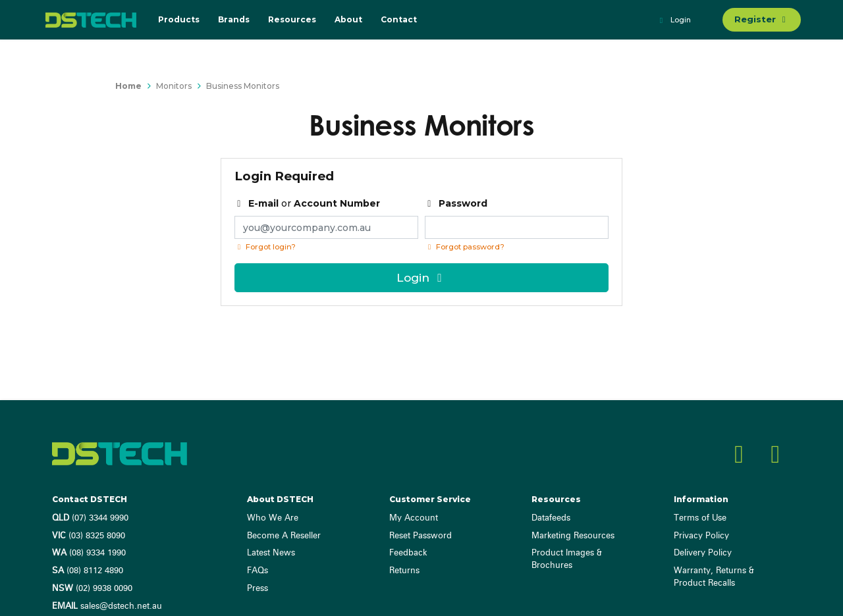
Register (762, 19)
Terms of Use (700, 518)
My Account (414, 518)
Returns (404, 571)
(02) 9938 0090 (92, 589)
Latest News (271, 553)
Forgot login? (265, 247)
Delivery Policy (703, 553)
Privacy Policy (701, 536)
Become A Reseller (284, 536)
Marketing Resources (573, 536)
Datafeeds (551, 518)
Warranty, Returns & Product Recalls (714, 577)
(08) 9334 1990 (89, 553)
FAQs (258, 571)
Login (673, 20)
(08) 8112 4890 (88, 571)
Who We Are (273, 518)
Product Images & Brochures (567, 559)
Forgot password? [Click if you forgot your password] (465, 247)
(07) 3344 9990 (90, 518)
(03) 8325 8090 (89, 536)
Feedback (408, 553)
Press (258, 589)
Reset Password (421, 536)
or (308, 203)
